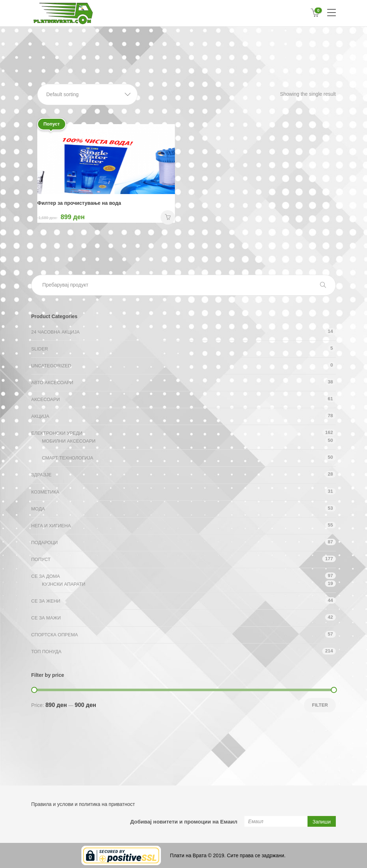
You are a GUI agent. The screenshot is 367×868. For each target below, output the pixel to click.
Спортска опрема (54, 635)
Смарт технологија (68, 458)
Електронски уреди (57, 433)
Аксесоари (46, 399)
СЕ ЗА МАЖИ (46, 618)
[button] (87, 95)
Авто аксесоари (52, 383)
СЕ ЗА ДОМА (46, 576)
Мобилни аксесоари (69, 441)
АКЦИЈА (40, 416)
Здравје (41, 475)
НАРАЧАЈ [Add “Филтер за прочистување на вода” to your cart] (168, 217)
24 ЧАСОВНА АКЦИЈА (55, 332)
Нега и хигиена (51, 526)
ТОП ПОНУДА (46, 652)
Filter (320, 705)
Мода (38, 509)
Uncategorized (51, 366)
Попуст (41, 559)
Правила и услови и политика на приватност (83, 804)
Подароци (44, 542)
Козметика (45, 492)
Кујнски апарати (64, 584)
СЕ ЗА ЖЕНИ (46, 601)
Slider (40, 349)
